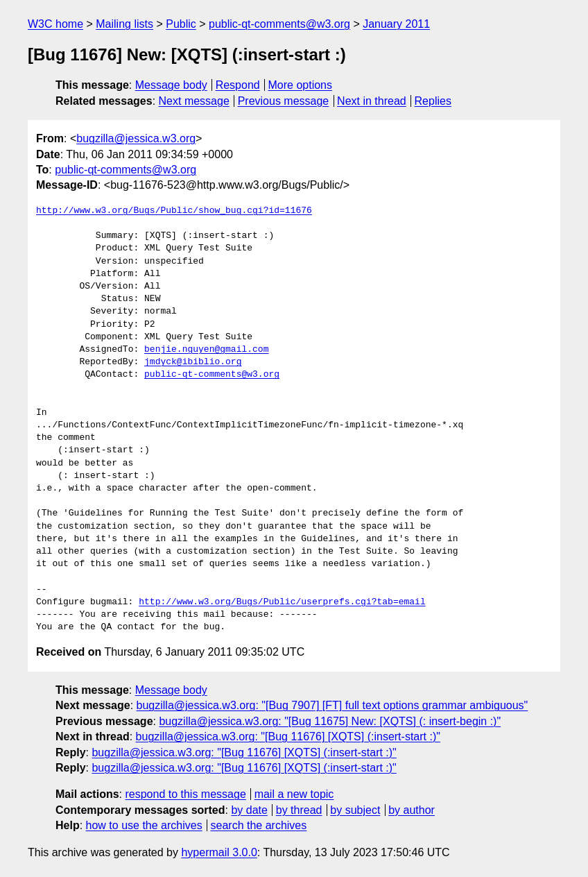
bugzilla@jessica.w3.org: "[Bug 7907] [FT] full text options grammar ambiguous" (332, 705)
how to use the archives (144, 825)
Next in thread (372, 101)
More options (301, 85)
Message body (171, 85)
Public (181, 24)
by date (249, 810)
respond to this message (185, 794)
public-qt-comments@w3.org (279, 24)
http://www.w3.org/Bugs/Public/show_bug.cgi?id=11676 (174, 211)
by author (412, 810)
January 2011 (396, 24)
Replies (433, 101)
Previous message (284, 101)
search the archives (259, 825)
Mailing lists (124, 24)
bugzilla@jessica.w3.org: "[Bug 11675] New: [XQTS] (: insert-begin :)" (330, 721)
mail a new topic (294, 794)
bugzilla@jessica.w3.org (136, 138)
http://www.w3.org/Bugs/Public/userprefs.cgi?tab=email (282, 602)
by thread (299, 810)
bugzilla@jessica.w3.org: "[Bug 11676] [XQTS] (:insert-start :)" (288, 736)
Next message (194, 101)
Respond (238, 85)
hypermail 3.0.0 (219, 852)
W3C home (55, 24)
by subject (355, 810)
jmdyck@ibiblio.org (193, 362)
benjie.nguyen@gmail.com (206, 350)
